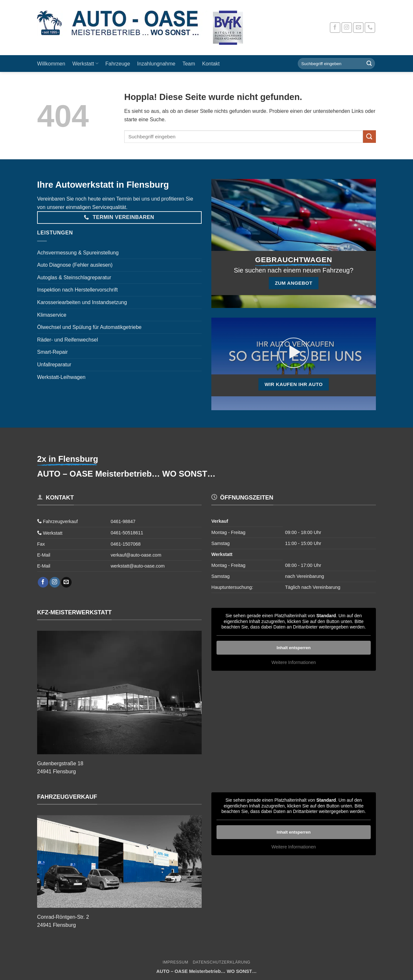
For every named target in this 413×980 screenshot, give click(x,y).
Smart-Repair (52, 352)
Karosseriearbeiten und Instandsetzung (82, 302)
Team (189, 64)
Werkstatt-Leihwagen (61, 377)
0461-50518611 (127, 533)
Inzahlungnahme (156, 64)
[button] (294, 353)
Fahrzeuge (118, 64)
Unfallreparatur (54, 365)
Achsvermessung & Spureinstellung (78, 253)
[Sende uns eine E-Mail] (358, 28)
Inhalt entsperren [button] (293, 647)
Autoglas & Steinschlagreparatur (74, 277)
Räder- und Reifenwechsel (68, 340)
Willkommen (51, 64)
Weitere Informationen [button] (293, 662)
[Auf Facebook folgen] (335, 28)
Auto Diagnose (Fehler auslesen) (75, 265)
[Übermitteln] (369, 64)
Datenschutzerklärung (222, 962)
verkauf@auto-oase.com (136, 555)
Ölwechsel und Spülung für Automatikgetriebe (89, 327)
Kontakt (211, 64)
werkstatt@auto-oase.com (138, 566)
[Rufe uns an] (370, 28)
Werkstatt (85, 63)
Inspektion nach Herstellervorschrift (77, 290)
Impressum (176, 962)
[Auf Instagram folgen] (347, 28)
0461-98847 (123, 521)
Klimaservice (52, 315)
